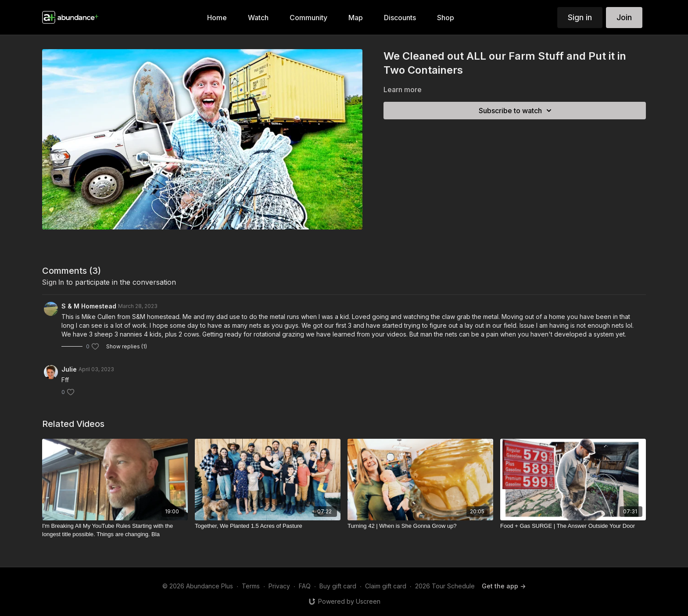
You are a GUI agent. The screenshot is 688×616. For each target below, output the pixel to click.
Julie (69, 369)
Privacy (279, 586)
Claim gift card (386, 586)
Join (624, 17)
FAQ (305, 586)
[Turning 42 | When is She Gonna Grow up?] (420, 526)
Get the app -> (504, 586)
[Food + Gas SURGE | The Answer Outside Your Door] (573, 526)
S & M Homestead (89, 306)
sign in (53, 282)
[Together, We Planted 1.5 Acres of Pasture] (268, 526)
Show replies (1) (127, 346)
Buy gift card (338, 586)
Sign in (580, 17)
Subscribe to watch (516, 111)
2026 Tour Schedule (445, 586)
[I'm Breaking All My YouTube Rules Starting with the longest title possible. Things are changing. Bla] (115, 530)
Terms (251, 586)
